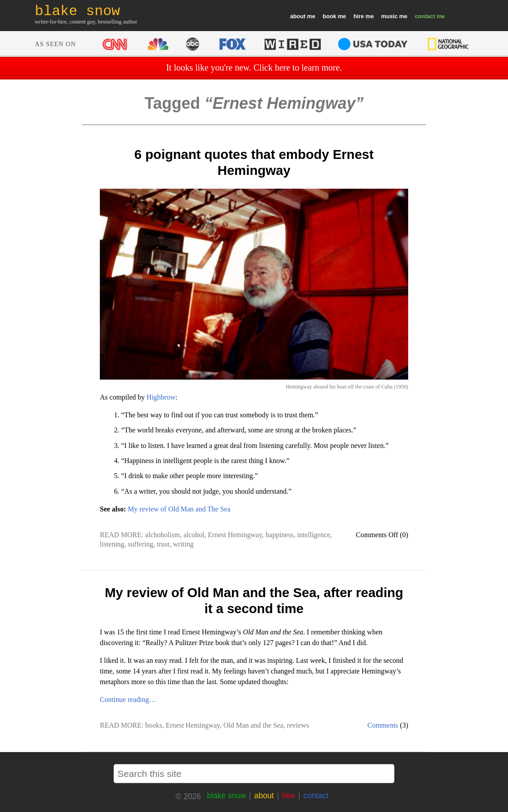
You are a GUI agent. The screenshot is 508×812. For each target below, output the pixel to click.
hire (359, 16)
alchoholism (162, 535)
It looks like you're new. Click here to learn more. (254, 67)
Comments (383, 725)
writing (183, 544)
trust (163, 544)
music (389, 16)
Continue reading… (128, 699)
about (298, 16)
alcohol (194, 535)
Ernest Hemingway (235, 535)
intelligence (314, 535)
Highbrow (161, 397)
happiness (280, 535)
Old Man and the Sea (254, 725)
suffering (140, 544)
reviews (298, 725)
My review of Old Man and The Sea (179, 509)
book (329, 16)
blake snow (226, 796)
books (154, 725)
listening (112, 544)
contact (425, 16)
